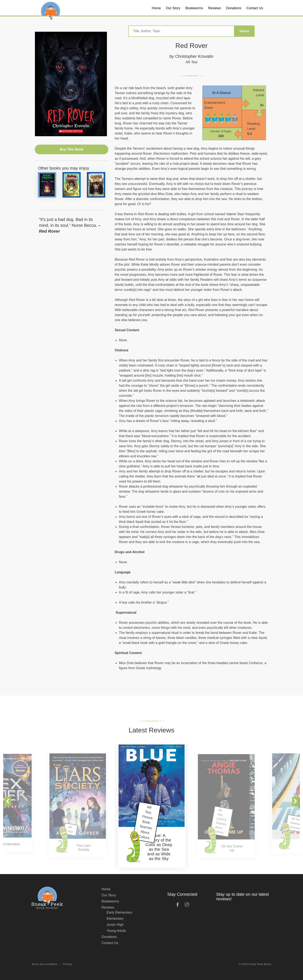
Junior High (115, 925)
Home (106, 889)
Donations (109, 937)
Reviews (108, 907)
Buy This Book (72, 149)
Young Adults (116, 931)
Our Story (109, 895)
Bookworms (110, 901)
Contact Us (110, 943)
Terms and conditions (45, 964)
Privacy (68, 964)
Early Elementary (120, 912)
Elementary (115, 919)
